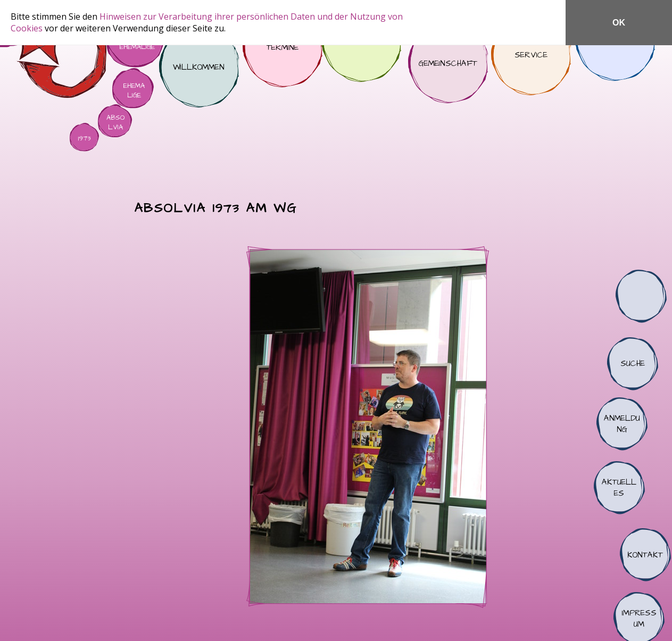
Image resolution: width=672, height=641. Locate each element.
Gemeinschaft (448, 63)
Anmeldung (622, 424)
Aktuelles (619, 488)
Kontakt (645, 555)
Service (531, 55)
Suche (633, 364)
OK (619, 23)
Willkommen (199, 68)
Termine (283, 47)
